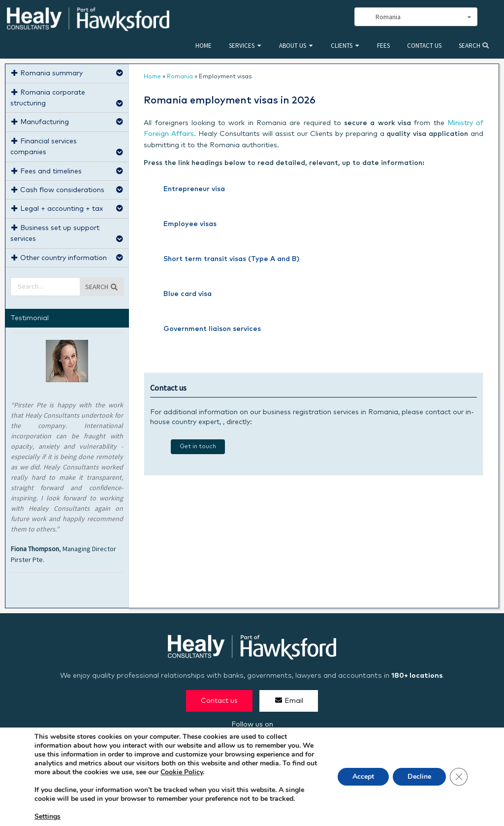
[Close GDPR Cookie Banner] (459, 777)
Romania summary (67, 72)
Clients (342, 46)
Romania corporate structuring (67, 97)
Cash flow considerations (67, 189)
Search (474, 46)
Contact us (424, 46)
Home (204, 46)
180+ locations (417, 676)
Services (242, 46)
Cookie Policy (182, 772)
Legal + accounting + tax (67, 208)
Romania (180, 77)
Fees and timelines (67, 170)
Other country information (67, 257)
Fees (383, 46)
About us (293, 46)
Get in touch (198, 447)
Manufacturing (67, 121)
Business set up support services (67, 232)
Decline (419, 776)
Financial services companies (67, 146)
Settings (47, 817)
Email (288, 700)
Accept (363, 776)
